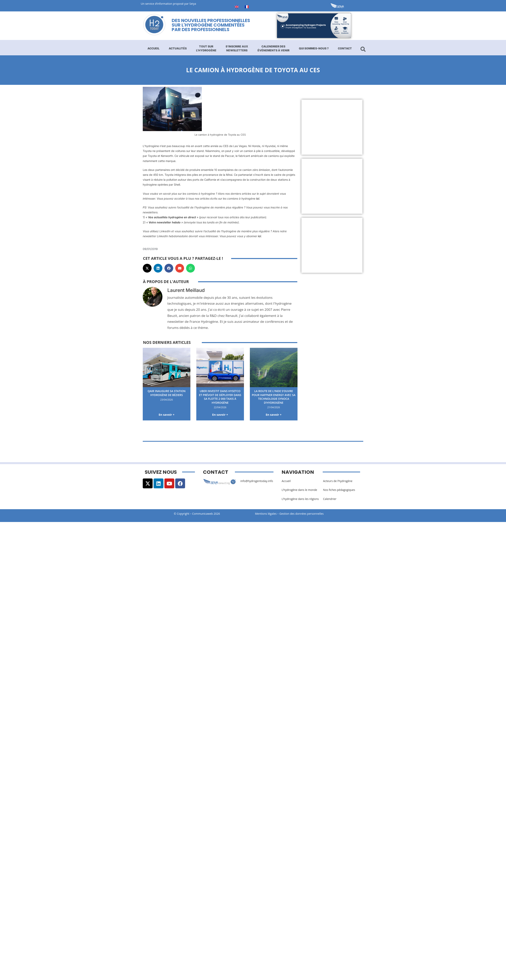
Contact (345, 48)
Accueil (153, 48)
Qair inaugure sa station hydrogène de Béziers (167, 393)
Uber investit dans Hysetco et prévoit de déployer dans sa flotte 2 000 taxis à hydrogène (220, 397)
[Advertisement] (357, 127)
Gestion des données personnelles (303, 514)
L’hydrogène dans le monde (299, 490)
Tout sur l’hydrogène (206, 48)
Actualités (178, 48)
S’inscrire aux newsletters (237, 48)
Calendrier (330, 499)
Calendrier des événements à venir (273, 48)
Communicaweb (203, 514)
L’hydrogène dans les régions (300, 499)
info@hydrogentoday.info (257, 481)
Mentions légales (266, 514)
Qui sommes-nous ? (314, 48)
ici (258, 198)
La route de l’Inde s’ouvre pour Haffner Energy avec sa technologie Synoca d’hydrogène (274, 397)
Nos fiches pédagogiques (339, 490)
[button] (147, 268)
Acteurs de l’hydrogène (338, 481)
